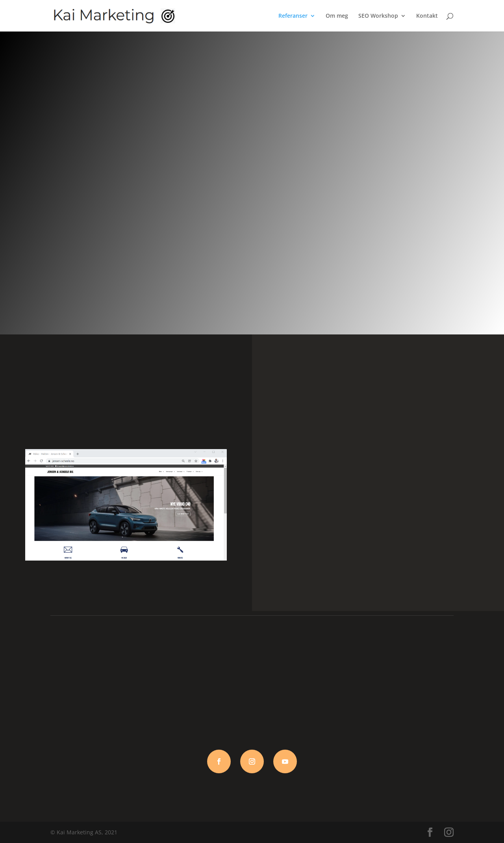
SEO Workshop (378, 16)
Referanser (293, 16)
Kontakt (427, 16)
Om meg (337, 16)
